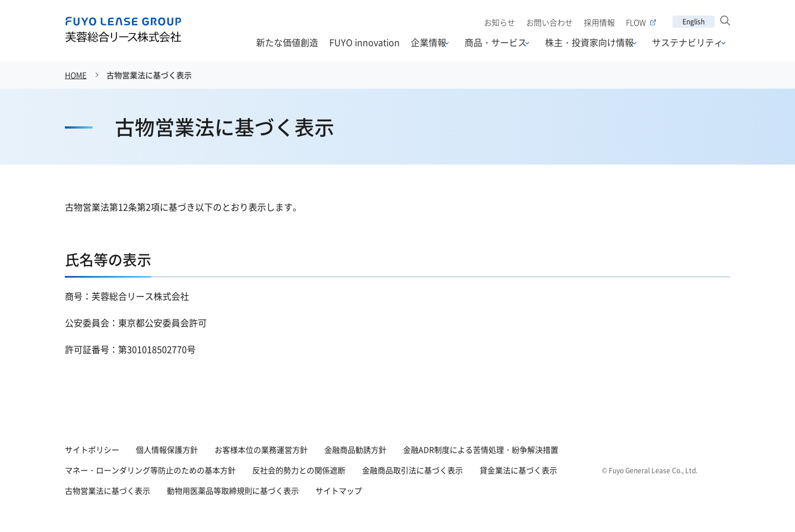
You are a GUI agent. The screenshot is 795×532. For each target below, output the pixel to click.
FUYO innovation (365, 42)
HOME (76, 75)
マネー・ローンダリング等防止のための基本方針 (150, 470)
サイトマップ (339, 490)
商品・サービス (496, 43)
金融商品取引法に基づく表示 (412, 470)
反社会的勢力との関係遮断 (299, 470)
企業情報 (429, 43)
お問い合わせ (549, 22)
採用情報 (599, 22)
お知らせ (500, 22)
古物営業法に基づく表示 (149, 75)
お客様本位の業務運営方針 (261, 449)
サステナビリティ (687, 43)
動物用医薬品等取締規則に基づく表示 (233, 490)
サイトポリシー (92, 449)
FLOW (641, 22)
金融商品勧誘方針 (355, 449)
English (694, 21)
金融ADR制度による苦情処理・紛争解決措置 (481, 449)
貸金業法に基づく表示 (518, 470)
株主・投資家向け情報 (589, 43)
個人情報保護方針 (167, 449)
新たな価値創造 (287, 42)
